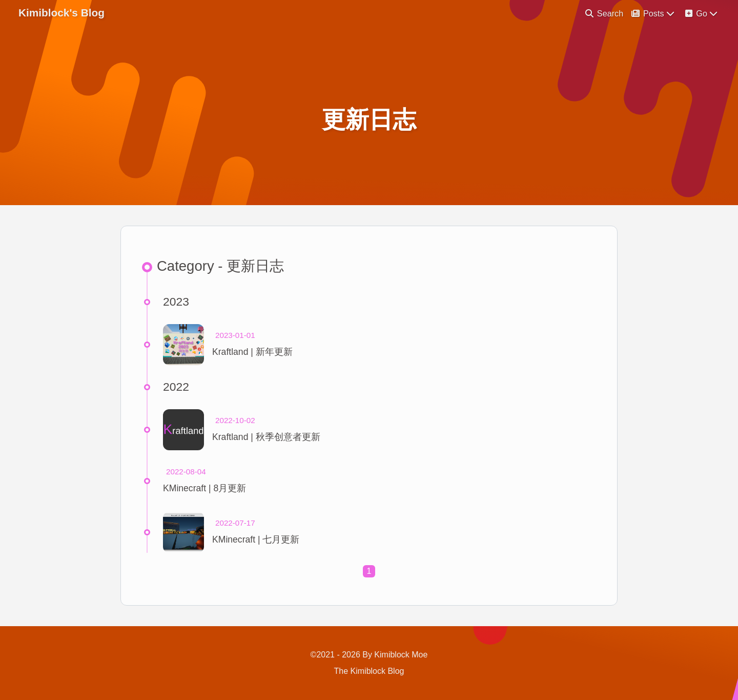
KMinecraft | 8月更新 (204, 488)
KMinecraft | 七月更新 (256, 539)
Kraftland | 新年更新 (252, 352)
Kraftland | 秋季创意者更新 (266, 437)
